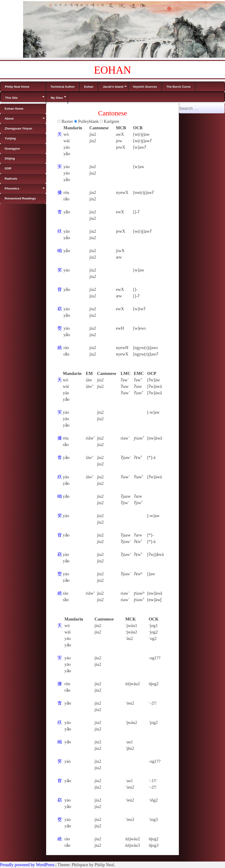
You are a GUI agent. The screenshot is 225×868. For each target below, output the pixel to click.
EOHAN (112, 70)
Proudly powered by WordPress (27, 865)
